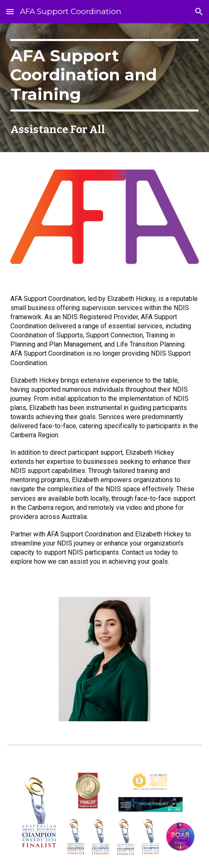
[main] (104, 75)
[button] (10, 11)
